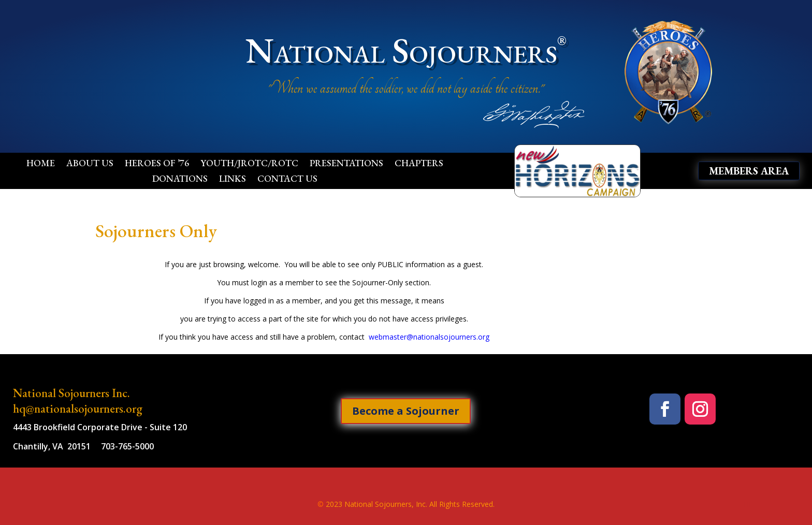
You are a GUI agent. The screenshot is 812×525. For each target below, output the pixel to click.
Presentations (346, 164)
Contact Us (287, 180)
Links (233, 180)
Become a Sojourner (406, 411)
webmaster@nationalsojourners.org (429, 337)
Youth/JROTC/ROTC (249, 164)
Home (41, 164)
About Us (90, 164)
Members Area (749, 171)
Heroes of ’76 (157, 164)
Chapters (419, 164)
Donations (180, 180)
